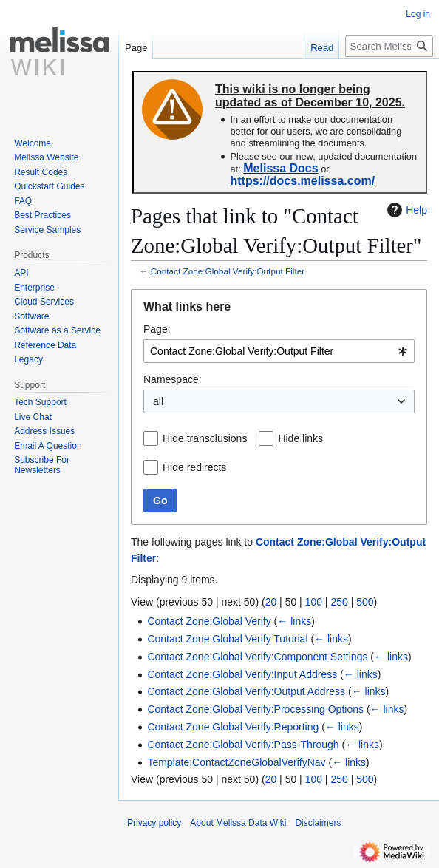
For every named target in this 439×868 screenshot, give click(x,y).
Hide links (300, 438)
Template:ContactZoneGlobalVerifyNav (236, 762)
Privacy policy (154, 823)
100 (314, 602)
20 (271, 602)
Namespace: (173, 379)
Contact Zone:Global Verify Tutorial (227, 639)
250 (339, 602)
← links (294, 621)
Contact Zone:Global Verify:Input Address (242, 674)
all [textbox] (158, 401)
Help (405, 210)
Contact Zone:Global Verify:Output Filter (228, 271)
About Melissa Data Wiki (238, 823)
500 (365, 602)
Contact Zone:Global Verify (209, 621)
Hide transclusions (205, 438)
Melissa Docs (280, 168)
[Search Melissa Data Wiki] (389, 46)
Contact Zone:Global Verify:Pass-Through (243, 745)
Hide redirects (194, 467)
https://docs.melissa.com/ (302, 181)
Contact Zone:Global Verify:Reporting (233, 727)
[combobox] (279, 351)
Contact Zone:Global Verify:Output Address (246, 691)
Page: (157, 329)
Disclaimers (318, 823)
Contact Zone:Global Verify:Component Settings (257, 657)
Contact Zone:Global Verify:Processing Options (255, 709)
